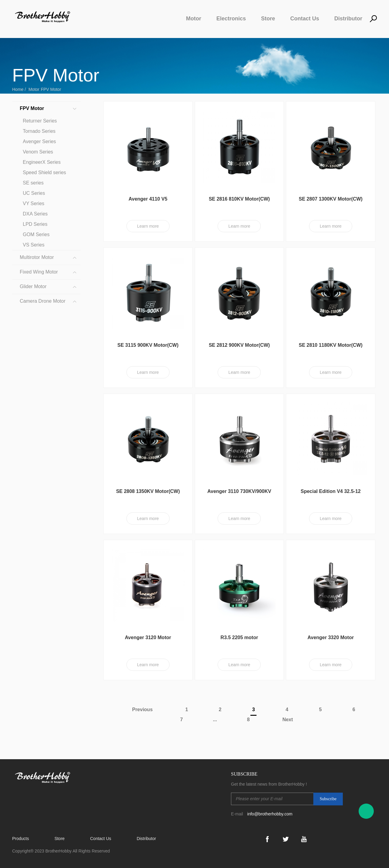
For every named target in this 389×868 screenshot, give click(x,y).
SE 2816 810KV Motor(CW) (239, 199)
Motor (194, 19)
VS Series (34, 245)
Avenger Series (39, 141)
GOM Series (36, 234)
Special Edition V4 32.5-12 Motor (330, 494)
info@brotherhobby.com (270, 814)
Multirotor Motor (37, 257)
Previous (140, 710)
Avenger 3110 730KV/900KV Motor (239, 494)
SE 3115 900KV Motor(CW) (148, 345)
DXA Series (35, 214)
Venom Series (38, 152)
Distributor (348, 19)
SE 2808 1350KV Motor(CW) (148, 491)
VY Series (34, 203)
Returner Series (40, 121)
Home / (20, 89)
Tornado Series (39, 131)
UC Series (34, 193)
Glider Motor (33, 286)
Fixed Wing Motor (39, 272)
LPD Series (35, 224)
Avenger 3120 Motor (148, 637)
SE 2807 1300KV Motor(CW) (331, 199)
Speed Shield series (44, 172)
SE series (33, 183)
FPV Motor (51, 89)
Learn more (148, 226)
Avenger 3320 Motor (331, 637)
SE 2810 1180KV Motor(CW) (331, 345)
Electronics (231, 19)
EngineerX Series (42, 162)
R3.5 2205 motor (239, 637)
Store (268, 19)
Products (21, 839)
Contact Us (305, 19)
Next (290, 720)
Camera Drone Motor (43, 301)
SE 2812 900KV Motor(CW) (239, 345)
